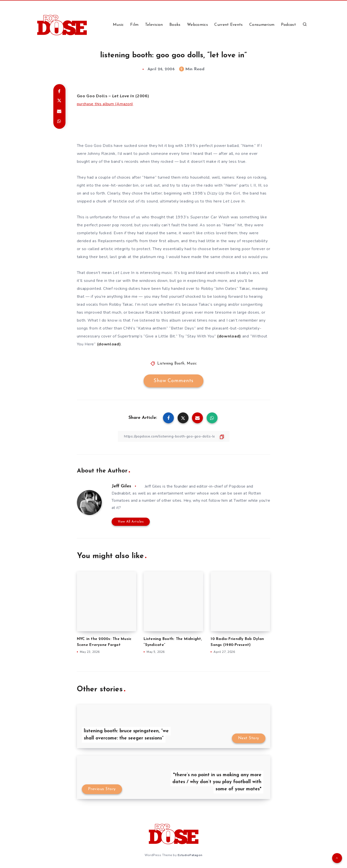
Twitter (240, 501)
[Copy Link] (174, 436)
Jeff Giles (121, 486)
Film (134, 25)
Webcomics (197, 25)
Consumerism (262, 25)
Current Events (228, 25)
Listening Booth (171, 364)
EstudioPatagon (190, 855)
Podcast (288, 25)
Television (154, 25)
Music (118, 25)
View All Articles (131, 522)
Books (175, 25)
